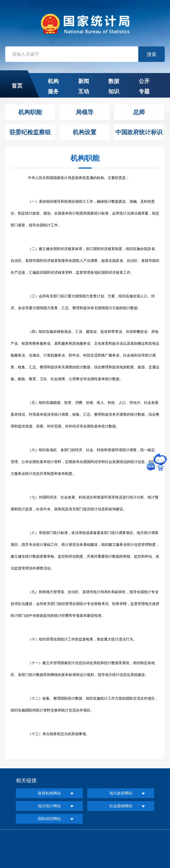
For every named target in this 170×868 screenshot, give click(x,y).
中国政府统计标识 (139, 132)
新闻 (84, 81)
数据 (114, 81)
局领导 (85, 112)
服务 (53, 91)
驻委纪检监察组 (30, 132)
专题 (144, 91)
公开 (144, 81)
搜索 (152, 54)
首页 (17, 86)
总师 (139, 112)
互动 (84, 91)
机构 (53, 81)
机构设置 (85, 132)
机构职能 (30, 112)
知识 (114, 91)
